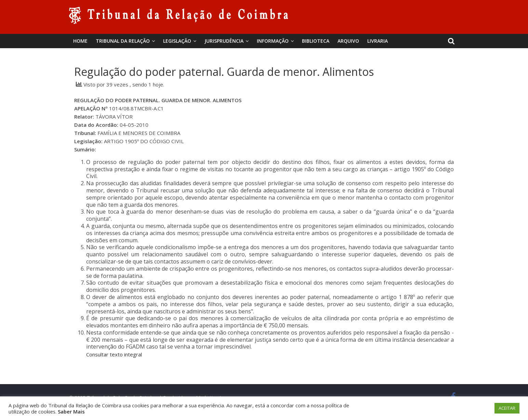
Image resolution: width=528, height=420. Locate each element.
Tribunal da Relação (123, 41)
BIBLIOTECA (316, 41)
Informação (273, 41)
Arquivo (348, 41)
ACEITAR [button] (507, 408)
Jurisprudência (224, 41)
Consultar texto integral (114, 354)
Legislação (177, 41)
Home (80, 41)
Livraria (378, 41)
